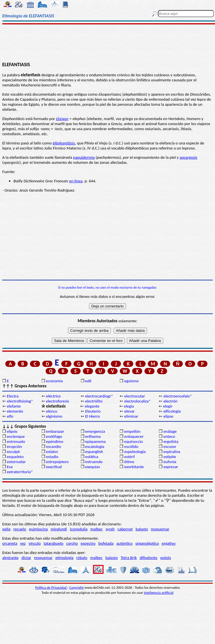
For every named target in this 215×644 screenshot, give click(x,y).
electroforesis (57, 401)
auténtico (125, 543)
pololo (166, 558)
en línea (76, 181)
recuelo (20, 529)
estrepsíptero (57, 462)
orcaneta (10, 543)
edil (88, 381)
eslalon (52, 452)
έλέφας (62, 119)
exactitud (54, 467)
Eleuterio (93, 411)
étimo (129, 462)
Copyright (77, 587)
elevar (129, 411)
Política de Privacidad (51, 587)
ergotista (171, 441)
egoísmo (132, 381)
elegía (129, 406)
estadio (52, 457)
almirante (10, 558)
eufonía (170, 462)
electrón (171, 401)
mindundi (59, 529)
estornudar (16, 462)
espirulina (172, 452)
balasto (142, 529)
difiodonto (149, 558)
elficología (172, 411)
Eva (10, 467)
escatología (95, 447)
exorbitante (134, 467)
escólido (131, 447)
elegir (168, 406)
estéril (130, 457)
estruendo (94, 462)
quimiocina (38, 529)
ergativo (169, 543)
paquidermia (84, 157)
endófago (54, 436)
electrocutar (135, 396)
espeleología (135, 452)
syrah (110, 529)
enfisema (93, 436)
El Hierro (93, 416)
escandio (53, 447)
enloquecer (134, 436)
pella (6, 529)
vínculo (35, 543)
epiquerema (95, 441)
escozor (170, 447)
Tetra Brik (129, 558)
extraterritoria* (20, 472)
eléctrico (53, 396)
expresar (171, 467)
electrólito (94, 401)
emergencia (95, 431)
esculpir (13, 452)
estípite (170, 457)
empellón (132, 431)
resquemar (160, 529)
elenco (52, 411)
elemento (15, 411)
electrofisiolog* (20, 401)
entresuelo (16, 441)
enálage (170, 431)
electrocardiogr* (99, 396)
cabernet (125, 529)
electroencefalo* (178, 396)
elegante (92, 406)
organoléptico (147, 543)
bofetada (106, 543)
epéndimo (55, 441)
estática (92, 457)
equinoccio (134, 441)
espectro (88, 543)
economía (54, 381)
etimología (65, 558)
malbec (97, 529)
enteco (169, 436)
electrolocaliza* (138, 401)
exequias (93, 467)
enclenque (16, 436)
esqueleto (15, 457)
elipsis (12, 431)
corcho (72, 543)
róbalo (82, 558)
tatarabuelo (54, 543)
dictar (26, 558)
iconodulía (79, 529)
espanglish (94, 452)
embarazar (55, 431)
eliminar (131, 416)
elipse (169, 416)
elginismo (54, 416)
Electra (13, 396)
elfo (10, 416)
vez (23, 543)
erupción (14, 447)
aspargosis (189, 157)
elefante (14, 406)
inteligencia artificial (159, 593)
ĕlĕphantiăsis (64, 143)
